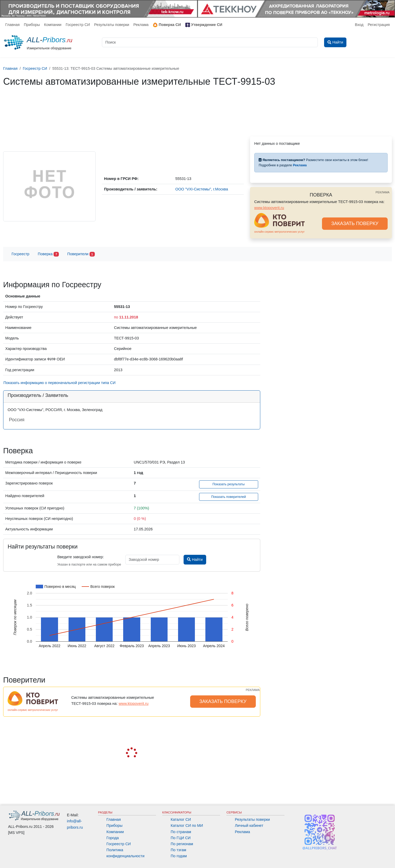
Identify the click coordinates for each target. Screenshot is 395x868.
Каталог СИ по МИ (187, 826)
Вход (359, 25)
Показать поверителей (228, 497)
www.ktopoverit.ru (269, 208)
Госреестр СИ (78, 25)
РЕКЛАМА (383, 192)
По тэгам (178, 850)
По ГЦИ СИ (181, 838)
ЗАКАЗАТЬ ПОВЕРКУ (355, 223)
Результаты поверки (111, 25)
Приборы (32, 25)
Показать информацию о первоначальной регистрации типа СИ (59, 383)
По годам (179, 856)
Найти (195, 560)
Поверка (48, 254)
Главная (12, 25)
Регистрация (379, 25)
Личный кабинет (249, 826)
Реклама (141, 25)
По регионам (182, 844)
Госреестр (20, 254)
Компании (53, 25)
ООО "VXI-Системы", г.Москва (202, 189)
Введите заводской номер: (80, 557)
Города (113, 838)
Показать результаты (229, 484)
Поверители (81, 254)
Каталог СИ (181, 819)
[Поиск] (210, 42)
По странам (181, 832)
